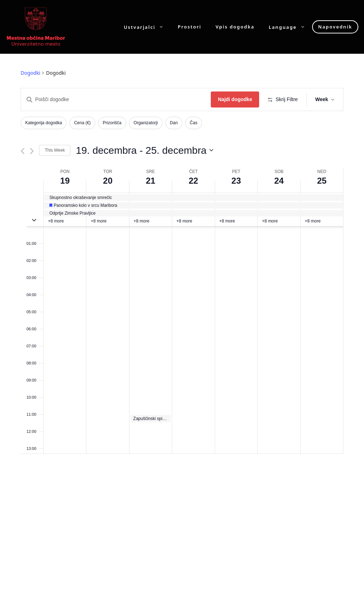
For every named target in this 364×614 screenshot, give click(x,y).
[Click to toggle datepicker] (144, 151)
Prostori (189, 27)
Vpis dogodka (235, 27)
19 (65, 181)
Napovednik (335, 27)
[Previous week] (23, 151)
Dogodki (30, 73)
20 (108, 181)
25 (322, 181)
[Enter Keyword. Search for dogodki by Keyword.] (116, 99)
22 (194, 181)
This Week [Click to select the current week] (55, 150)
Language (290, 27)
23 (236, 181)
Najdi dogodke (235, 99)
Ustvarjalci (147, 27)
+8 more (56, 221)
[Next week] (32, 151)
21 (151, 181)
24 (279, 181)
